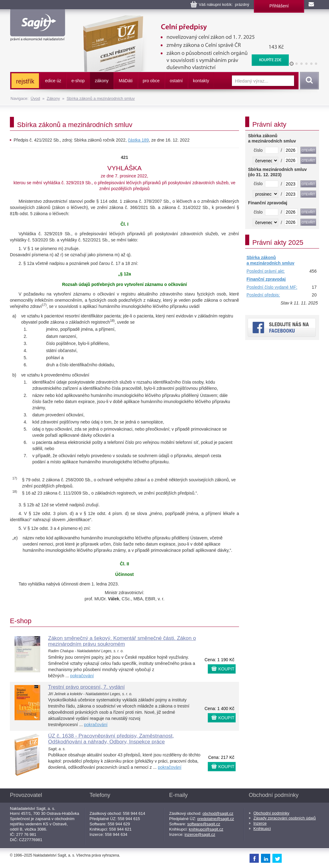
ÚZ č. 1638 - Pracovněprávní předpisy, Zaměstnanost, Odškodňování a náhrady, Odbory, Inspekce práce (111, 739)
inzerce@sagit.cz (200, 834)
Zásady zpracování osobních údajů (285, 818)
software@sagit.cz (204, 824)
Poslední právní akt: (266, 271)
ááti (126, 81)
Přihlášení (279, 6)
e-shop (78, 81)
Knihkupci (262, 829)
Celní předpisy (182, 19)
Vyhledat (308, 81)
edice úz (53, 81)
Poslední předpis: (263, 295)
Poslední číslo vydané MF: (272, 287)
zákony (102, 81)
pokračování (82, 676)
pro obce (151, 81)
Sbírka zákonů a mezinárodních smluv (100, 98)
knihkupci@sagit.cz (206, 829)
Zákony (53, 98)
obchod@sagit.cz (218, 813)
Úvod (35, 98)
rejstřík (25, 81)
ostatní (176, 81)
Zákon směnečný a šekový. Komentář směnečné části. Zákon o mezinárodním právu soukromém (122, 641)
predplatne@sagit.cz (216, 819)
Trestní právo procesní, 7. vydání (87, 687)
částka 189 (139, 140)
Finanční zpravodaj (266, 279)
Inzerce (260, 823)
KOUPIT (226, 669)
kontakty (201, 81)
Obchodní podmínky (271, 813)
